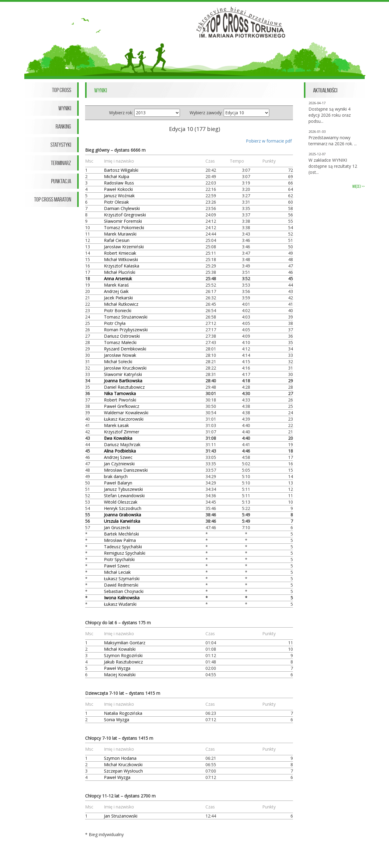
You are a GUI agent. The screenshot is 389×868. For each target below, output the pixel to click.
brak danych (116, 476)
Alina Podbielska (120, 451)
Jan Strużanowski (121, 816)
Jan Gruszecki (117, 527)
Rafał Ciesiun (117, 240)
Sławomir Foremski (123, 221)
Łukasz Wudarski (120, 604)
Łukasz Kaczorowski (124, 419)
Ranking (63, 126)
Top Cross (62, 90)
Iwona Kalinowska (122, 598)
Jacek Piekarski (118, 298)
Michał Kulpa (117, 176)
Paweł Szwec (117, 566)
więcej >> (358, 186)
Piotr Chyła (115, 323)
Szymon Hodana (120, 758)
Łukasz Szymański (122, 579)
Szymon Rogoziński (123, 655)
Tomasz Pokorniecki (124, 227)
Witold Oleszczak (121, 502)
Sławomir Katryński (123, 374)
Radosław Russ (119, 183)
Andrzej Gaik (116, 291)
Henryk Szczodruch (123, 508)
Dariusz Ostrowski (122, 336)
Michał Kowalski (120, 649)
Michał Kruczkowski (123, 765)
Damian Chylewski (122, 208)
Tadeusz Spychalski (123, 547)
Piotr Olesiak (116, 202)
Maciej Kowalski (120, 675)
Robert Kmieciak (120, 253)
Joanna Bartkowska (123, 381)
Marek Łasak (116, 425)
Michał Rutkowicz (121, 304)
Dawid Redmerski (121, 585)
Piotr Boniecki (118, 310)
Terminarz (61, 163)
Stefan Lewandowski (124, 496)
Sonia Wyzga (117, 720)
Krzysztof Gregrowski (125, 215)
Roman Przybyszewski (126, 330)
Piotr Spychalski (119, 559)
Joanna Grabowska (122, 515)
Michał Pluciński (120, 272)
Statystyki (61, 145)
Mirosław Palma (120, 540)
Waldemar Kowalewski (126, 413)
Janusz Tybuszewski (123, 489)
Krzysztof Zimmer (122, 432)
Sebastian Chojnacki (124, 591)
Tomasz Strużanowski (126, 317)
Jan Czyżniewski (119, 464)
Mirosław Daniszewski (126, 470)
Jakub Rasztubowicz (123, 662)
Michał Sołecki (118, 362)
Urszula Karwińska (122, 521)
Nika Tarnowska (120, 393)
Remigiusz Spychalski (125, 553)
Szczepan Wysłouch (123, 771)
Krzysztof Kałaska (122, 266)
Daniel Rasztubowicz (124, 387)
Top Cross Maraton (53, 199)
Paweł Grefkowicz (122, 406)
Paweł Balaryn (118, 483)
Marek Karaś (116, 285)
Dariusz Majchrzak (122, 444)
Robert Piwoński (120, 400)
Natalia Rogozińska (123, 713)
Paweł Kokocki (118, 189)
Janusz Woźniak (119, 196)
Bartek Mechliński (121, 534)
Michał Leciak (117, 572)
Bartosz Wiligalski (121, 170)
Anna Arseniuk (118, 279)
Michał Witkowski (121, 259)
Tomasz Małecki (120, 342)
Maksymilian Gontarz (125, 643)
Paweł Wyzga (117, 668)
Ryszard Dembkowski (125, 349)
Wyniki (65, 108)
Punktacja (61, 181)
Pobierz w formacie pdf (269, 141)
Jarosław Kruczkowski (125, 368)
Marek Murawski (120, 234)
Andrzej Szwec (118, 457)
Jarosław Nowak (120, 355)
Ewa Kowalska (118, 438)
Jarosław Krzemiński (124, 247)
